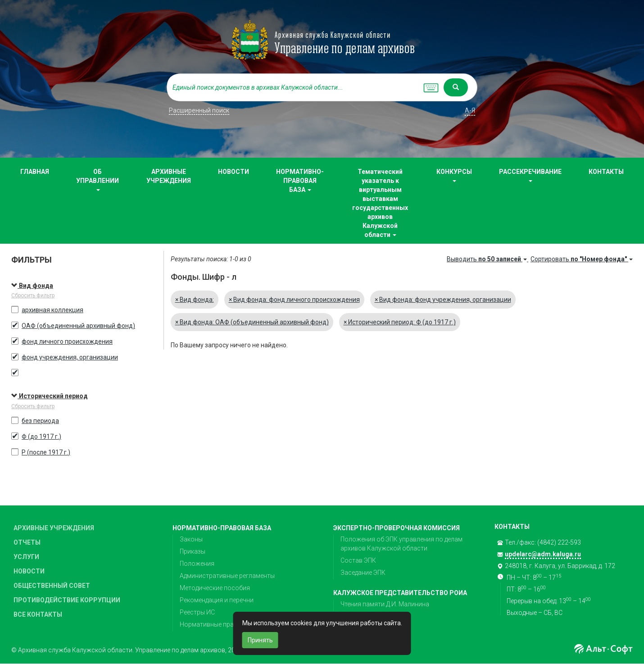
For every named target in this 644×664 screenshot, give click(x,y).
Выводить (488, 259)
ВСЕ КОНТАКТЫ (38, 614)
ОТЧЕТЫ (27, 542)
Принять (260, 640)
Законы (191, 539)
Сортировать (582, 259)
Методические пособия (215, 588)
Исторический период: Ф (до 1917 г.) (400, 322)
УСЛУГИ (26, 557)
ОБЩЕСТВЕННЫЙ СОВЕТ (52, 586)
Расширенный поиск (199, 110)
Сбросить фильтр (33, 296)
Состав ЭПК (358, 560)
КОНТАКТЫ (606, 172)
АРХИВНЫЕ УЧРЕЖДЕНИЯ (169, 176)
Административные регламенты (227, 576)
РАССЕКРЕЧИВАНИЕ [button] (530, 175)
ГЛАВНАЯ (35, 172)
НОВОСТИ (234, 172)
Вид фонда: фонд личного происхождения (294, 300)
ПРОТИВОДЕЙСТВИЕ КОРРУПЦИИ (67, 600)
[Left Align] (456, 87)
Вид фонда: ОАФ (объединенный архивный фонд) (252, 322)
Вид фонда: (195, 300)
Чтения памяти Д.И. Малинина (385, 604)
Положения (197, 564)
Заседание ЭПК (363, 573)
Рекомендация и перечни (217, 600)
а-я (470, 110)
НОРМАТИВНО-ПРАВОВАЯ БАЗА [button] (300, 181)
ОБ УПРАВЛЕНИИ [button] (98, 180)
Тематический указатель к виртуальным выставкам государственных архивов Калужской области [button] (380, 203)
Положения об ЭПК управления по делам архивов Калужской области (401, 544)
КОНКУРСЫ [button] (454, 175)
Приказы (193, 551)
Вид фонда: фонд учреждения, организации (443, 300)
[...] (293, 87)
